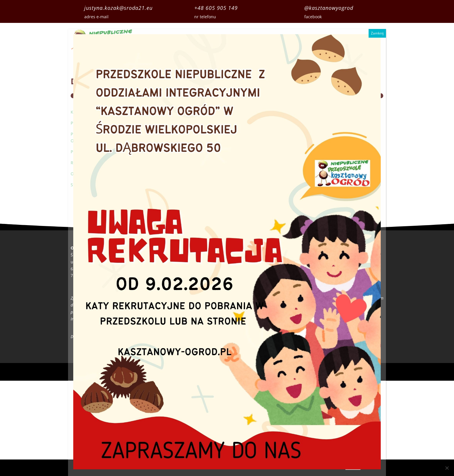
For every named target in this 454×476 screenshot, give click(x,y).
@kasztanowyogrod (329, 8)
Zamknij (377, 33)
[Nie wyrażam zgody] (447, 468)
